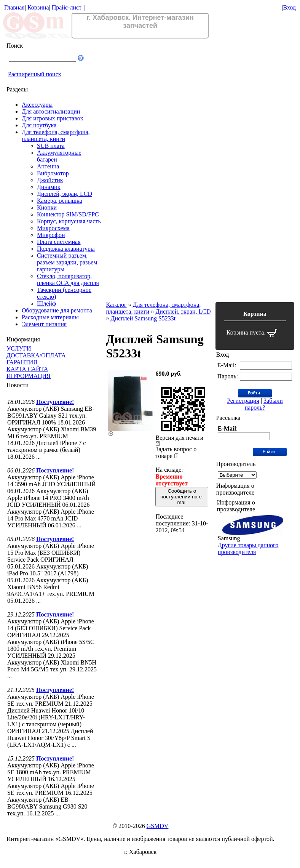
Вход (289, 7)
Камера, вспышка (60, 201)
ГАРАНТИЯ (22, 362)
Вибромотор (53, 173)
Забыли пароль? (264, 404)
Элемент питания (44, 324)
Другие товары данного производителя (248, 549)
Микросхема (53, 228)
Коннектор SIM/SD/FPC (68, 214)
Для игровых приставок (52, 118)
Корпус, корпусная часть (69, 221)
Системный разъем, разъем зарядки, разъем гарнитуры (67, 262)
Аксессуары (37, 105)
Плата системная (59, 242)
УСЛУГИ (19, 348)
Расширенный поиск (35, 74)
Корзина (38, 7)
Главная (14, 7)
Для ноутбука (39, 125)
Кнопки (47, 207)
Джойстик (50, 180)
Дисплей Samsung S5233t (143, 318)
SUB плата (51, 146)
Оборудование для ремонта (57, 310)
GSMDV (158, 826)
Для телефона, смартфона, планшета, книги (56, 135)
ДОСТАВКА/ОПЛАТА (36, 355)
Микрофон (51, 235)
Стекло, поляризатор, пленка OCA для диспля (68, 279)
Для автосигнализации (51, 111)
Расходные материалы (50, 317)
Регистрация (243, 401)
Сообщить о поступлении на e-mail (182, 497)
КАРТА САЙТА (27, 369)
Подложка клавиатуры (66, 249)
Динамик (49, 187)
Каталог (116, 305)
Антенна (48, 166)
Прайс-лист (67, 7)
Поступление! (55, 402)
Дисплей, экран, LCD (65, 194)
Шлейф (46, 303)
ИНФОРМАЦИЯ (29, 376)
